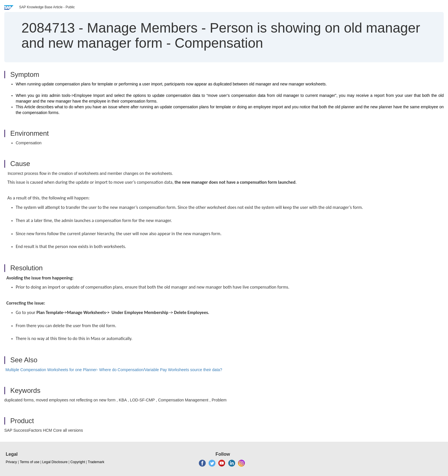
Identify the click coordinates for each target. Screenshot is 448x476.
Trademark (96, 462)
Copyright (78, 462)
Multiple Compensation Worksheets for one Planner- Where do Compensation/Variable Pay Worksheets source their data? (114, 370)
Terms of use (30, 462)
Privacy (11, 462)
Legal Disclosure (55, 462)
